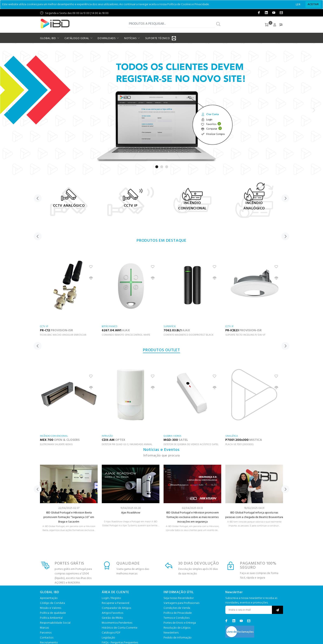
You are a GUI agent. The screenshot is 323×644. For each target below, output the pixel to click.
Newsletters (171, 633)
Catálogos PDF (111, 633)
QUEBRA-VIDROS (173, 436)
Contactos (47, 638)
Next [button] (285, 198)
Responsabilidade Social (55, 623)
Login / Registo (111, 598)
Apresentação (49, 598)
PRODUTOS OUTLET (161, 350)
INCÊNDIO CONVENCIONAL (54, 436)
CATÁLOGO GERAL (77, 38)
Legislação (108, 638)
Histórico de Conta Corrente (120, 628)
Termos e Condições (177, 618)
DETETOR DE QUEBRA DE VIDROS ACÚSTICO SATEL (191, 444)
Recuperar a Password (115, 603)
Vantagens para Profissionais (181, 603)
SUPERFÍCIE (170, 327)
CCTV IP (44, 327)
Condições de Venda (177, 608)
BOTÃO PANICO (109, 327)
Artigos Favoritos (112, 613)
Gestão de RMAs (112, 618)
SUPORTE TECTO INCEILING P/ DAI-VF (245, 335)
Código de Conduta (52, 603)
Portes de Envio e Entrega (180, 623)
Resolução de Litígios (177, 628)
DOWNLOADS (107, 38)
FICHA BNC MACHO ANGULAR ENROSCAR (63, 335)
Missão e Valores (51, 608)
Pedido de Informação (178, 638)
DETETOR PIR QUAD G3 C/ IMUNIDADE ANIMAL (127, 444)
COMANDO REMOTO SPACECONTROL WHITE (126, 335)
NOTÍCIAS (130, 38)
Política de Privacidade (178, 613)
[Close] (313, 5)
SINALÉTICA (232, 436)
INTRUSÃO (107, 436)
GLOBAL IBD (48, 38)
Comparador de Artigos (116, 608)
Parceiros (46, 633)
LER (298, 5)
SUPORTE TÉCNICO (158, 38)
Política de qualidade (53, 613)
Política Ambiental (51, 618)
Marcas (44, 628)
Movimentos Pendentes (117, 623)
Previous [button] (38, 198)
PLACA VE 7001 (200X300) (239, 444)
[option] (69, 199)
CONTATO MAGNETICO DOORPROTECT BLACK (188, 335)
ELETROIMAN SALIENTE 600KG (56, 444)
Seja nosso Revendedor (179, 598)
